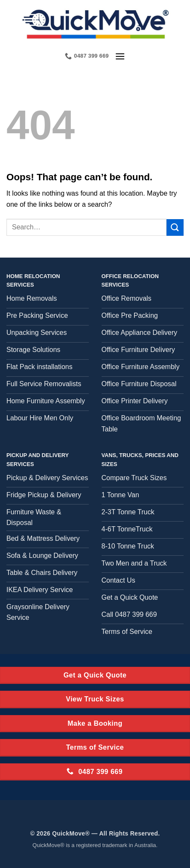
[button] (120, 56)
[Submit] (175, 227)
